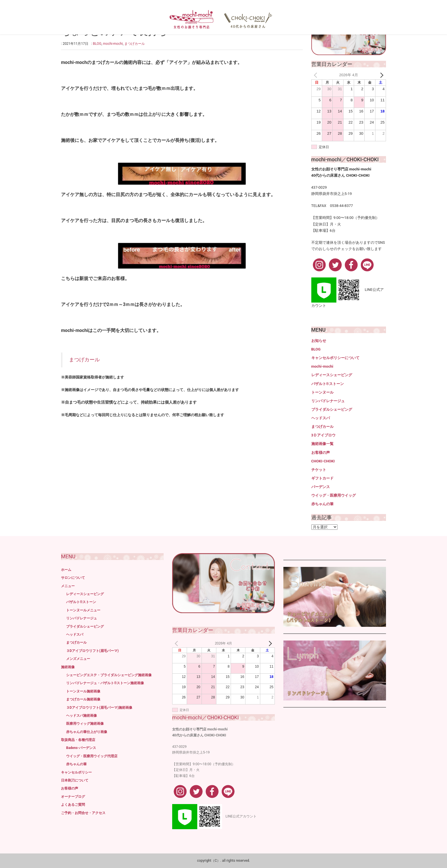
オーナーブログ (73, 797)
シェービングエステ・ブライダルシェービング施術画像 (109, 675)
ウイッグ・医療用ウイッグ (334, 495)
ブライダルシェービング (332, 409)
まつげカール (135, 44)
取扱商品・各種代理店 (78, 740)
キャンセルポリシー (76, 772)
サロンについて (73, 578)
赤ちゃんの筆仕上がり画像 (87, 732)
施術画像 (68, 667)
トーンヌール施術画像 (83, 691)
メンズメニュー (78, 659)
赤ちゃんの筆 (322, 504)
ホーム (66, 570)
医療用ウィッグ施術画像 (85, 724)
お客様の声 (321, 453)
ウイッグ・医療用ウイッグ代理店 (92, 756)
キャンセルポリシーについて (335, 358)
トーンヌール (322, 392)
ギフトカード (322, 478)
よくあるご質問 (73, 805)
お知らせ (319, 341)
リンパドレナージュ (328, 401)
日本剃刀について (75, 780)
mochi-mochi (113, 44)
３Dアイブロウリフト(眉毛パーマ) (92, 651)
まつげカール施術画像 (83, 699)
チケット (319, 470)
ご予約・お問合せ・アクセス (83, 813)
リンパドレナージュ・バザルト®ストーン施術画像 (105, 683)
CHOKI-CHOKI (323, 461)
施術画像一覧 (322, 444)
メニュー (68, 586)
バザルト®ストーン (328, 384)
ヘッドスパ (321, 418)
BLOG (97, 44)
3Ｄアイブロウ (323, 435)
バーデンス (321, 487)
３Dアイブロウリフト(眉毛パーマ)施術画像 (99, 708)
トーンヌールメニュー (83, 610)
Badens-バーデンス (81, 748)
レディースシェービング (332, 375)
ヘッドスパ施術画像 (82, 716)
